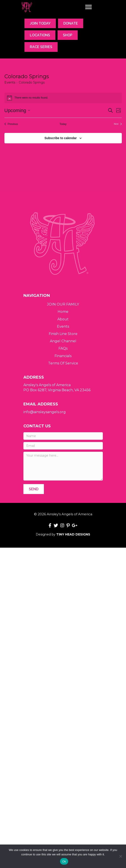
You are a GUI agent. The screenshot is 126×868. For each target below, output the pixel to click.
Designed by (63, 534)
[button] (34, 489)
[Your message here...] (63, 466)
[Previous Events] (11, 124)
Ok (64, 861)
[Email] (63, 446)
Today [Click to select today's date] (63, 124)
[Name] (63, 436)
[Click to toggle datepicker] (17, 110)
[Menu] (88, 7)
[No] (120, 856)
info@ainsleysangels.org (45, 412)
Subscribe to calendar (60, 138)
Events (10, 82)
